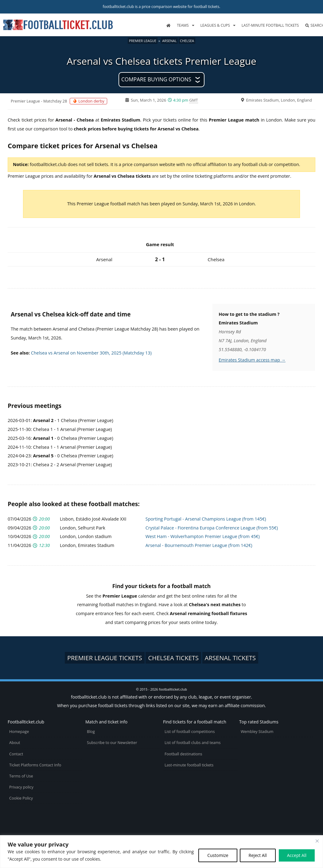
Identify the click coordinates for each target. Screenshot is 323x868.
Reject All (258, 855)
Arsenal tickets (230, 658)
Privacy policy (21, 787)
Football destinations (183, 754)
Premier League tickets (105, 658)
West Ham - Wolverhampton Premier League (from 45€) (203, 536)
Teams (183, 25)
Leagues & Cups (215, 25)
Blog (91, 732)
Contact (16, 754)
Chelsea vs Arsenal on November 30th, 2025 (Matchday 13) (91, 353)
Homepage (19, 732)
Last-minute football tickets (270, 25)
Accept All (297, 855)
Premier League (143, 41)
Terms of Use (21, 776)
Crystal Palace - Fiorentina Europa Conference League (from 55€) (212, 528)
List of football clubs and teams (193, 743)
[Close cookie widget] (317, 841)
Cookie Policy (21, 798)
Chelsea (187, 41)
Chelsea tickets (173, 658)
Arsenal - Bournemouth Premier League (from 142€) (199, 545)
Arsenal (169, 41)
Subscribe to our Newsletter (112, 743)
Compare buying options (156, 79)
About (15, 743)
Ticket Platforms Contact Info (35, 765)
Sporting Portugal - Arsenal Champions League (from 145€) (206, 519)
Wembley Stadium (257, 732)
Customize (218, 855)
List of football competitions (190, 732)
